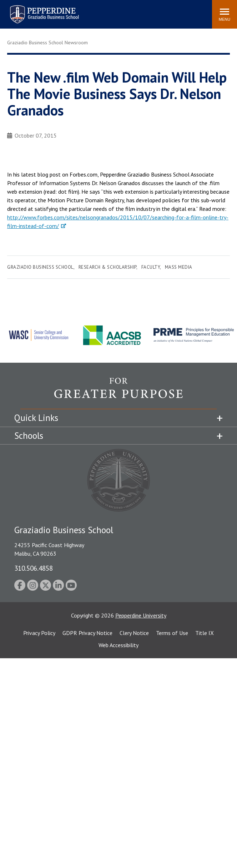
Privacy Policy (39, 633)
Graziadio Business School (40, 267)
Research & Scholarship (107, 267)
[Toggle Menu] (225, 14)
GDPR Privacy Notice (87, 633)
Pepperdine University (141, 615)
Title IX (205, 633)
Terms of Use (172, 633)
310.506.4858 (34, 568)
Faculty (151, 267)
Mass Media (179, 267)
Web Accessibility (118, 645)
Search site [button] (110, 11)
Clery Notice (134, 633)
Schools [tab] (29, 436)
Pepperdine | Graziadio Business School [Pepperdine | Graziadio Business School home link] (35, 10)
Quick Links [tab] (36, 418)
